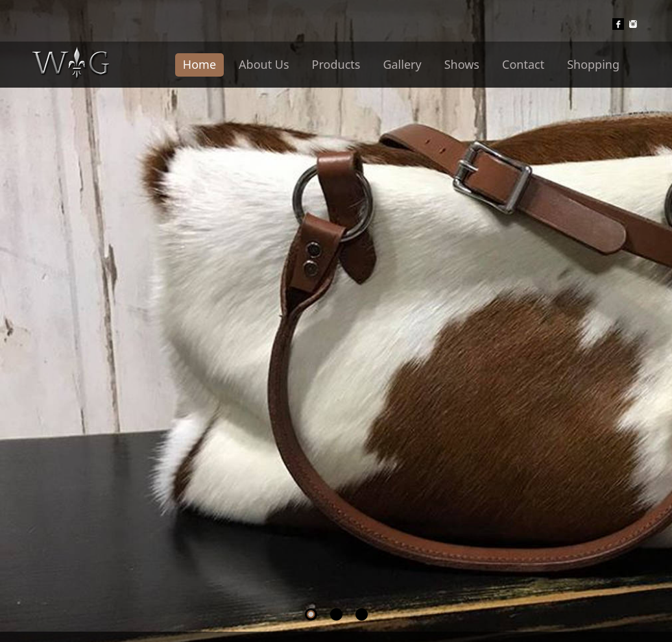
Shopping (593, 64)
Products (336, 64)
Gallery (402, 64)
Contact (523, 64)
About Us (264, 64)
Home (199, 64)
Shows (462, 64)
